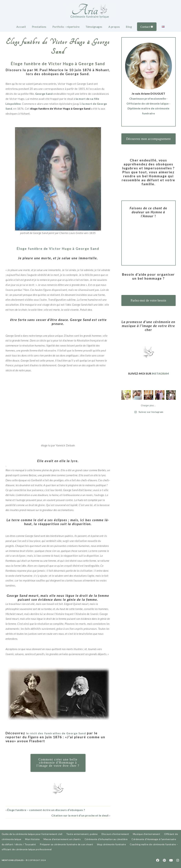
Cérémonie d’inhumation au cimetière (106, 839)
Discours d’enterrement (115, 834)
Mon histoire (32, 839)
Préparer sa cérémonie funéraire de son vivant (66, 844)
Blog (129, 27)
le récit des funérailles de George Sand (62, 733)
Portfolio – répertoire (66, 27)
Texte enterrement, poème (82, 834)
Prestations (39, 27)
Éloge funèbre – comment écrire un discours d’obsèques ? (46, 810)
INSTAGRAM (160, 373)
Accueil (21, 27)
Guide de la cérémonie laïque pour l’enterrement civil (32, 834)
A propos (114, 27)
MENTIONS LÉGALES (13, 860)
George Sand (44, 94)
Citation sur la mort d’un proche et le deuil (80, 815)
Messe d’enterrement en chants (62, 839)
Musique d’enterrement (147, 834)
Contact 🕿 (147, 27)
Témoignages (94, 27)
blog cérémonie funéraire (112, 844)
